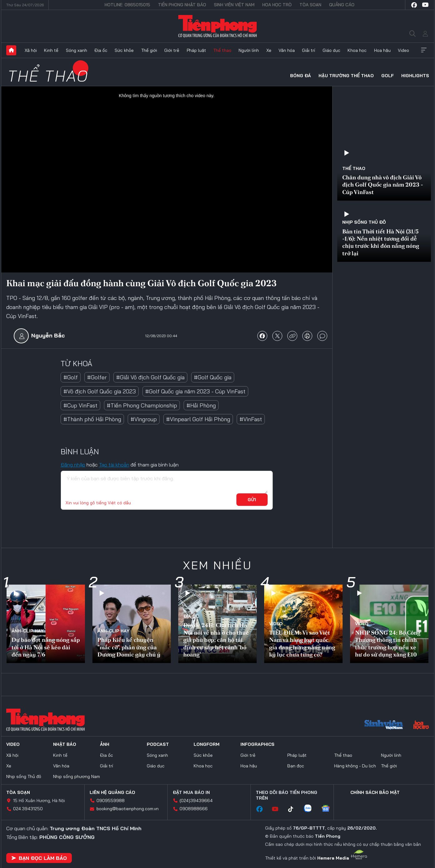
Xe (269, 50)
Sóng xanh (77, 50)
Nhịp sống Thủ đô (364, 222)
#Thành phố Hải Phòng (92, 419)
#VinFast (251, 419)
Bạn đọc (296, 766)
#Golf (71, 377)
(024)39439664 (196, 801)
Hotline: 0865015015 (127, 5)
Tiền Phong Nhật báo (182, 5)
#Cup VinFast (80, 405)
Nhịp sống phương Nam (77, 776)
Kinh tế (51, 50)
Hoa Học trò (277, 5)
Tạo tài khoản (114, 465)
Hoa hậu (382, 50)
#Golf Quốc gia (213, 377)
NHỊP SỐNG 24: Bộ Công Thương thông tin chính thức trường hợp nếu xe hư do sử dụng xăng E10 (388, 644)
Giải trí (309, 50)
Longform (207, 744)
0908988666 (194, 809)
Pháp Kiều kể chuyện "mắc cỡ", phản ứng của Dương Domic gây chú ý (129, 647)
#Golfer (97, 377)
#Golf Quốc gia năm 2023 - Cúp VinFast (195, 391)
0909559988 (111, 801)
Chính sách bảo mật (375, 792)
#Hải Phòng (201, 405)
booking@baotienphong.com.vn (128, 809)
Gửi (252, 500)
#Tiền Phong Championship (142, 405)
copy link (292, 336)
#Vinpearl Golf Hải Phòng (198, 419)
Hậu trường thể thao (346, 76)
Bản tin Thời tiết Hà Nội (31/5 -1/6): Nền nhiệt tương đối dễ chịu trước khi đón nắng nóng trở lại (381, 242)
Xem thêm (424, 50)
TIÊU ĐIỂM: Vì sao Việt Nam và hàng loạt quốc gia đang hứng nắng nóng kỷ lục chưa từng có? (302, 644)
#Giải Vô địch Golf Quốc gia (150, 377)
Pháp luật (196, 50)
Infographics (257, 744)
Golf (388, 76)
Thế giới (149, 50)
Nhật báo (65, 744)
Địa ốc (101, 50)
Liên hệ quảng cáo (112, 792)
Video (403, 50)
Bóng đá (301, 76)
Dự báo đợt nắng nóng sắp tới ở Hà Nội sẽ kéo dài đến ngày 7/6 (46, 647)
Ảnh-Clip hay (28, 631)
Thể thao (222, 50)
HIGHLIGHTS (415, 76)
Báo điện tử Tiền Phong (217, 26)
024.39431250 (28, 809)
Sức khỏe (124, 50)
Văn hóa (287, 50)
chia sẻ (262, 336)
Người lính (249, 50)
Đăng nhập (73, 465)
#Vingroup (144, 419)
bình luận (322, 336)
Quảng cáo (342, 5)
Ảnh (105, 744)
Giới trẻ (172, 50)
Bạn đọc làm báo (39, 858)
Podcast (158, 744)
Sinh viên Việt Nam (234, 5)
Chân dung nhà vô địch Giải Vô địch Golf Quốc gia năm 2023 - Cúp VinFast (383, 185)
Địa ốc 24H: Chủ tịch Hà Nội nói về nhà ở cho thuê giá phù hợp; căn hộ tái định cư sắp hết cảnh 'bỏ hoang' (216, 640)
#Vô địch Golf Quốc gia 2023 (100, 391)
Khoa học (357, 50)
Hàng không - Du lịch (355, 766)
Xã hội (31, 50)
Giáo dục (331, 50)
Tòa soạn (310, 5)
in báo (307, 336)
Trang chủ (11, 50)
